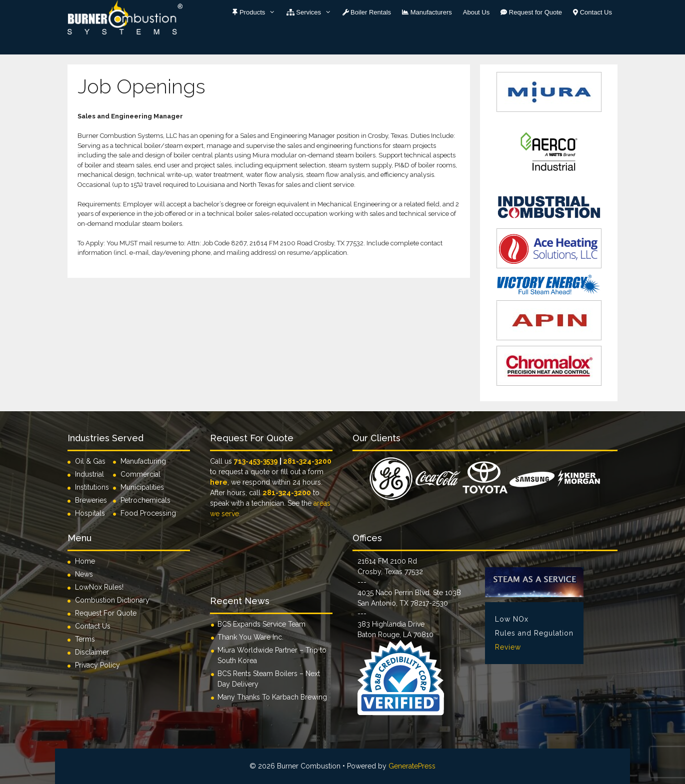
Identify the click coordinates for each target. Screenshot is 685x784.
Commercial (140, 474)
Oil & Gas (90, 461)
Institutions (94, 487)
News (84, 574)
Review (508, 647)
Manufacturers (427, 12)
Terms (85, 639)
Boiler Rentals (367, 12)
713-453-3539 (256, 461)
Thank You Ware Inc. (250, 637)
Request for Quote (531, 12)
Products (256, 12)
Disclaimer (92, 652)
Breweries (91, 500)
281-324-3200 (307, 461)
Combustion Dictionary (112, 600)
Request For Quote (106, 613)
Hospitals (90, 513)
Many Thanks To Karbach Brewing (272, 697)
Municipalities (142, 487)
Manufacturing (143, 461)
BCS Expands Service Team (261, 624)
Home (85, 561)
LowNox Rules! (99, 587)
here (219, 482)
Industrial (89, 474)
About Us (476, 12)
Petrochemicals (145, 500)
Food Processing (148, 513)
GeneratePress (412, 766)
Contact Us (592, 12)
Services (312, 12)
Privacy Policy (97, 665)
